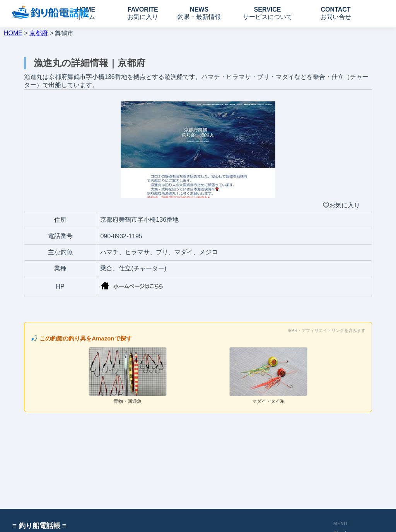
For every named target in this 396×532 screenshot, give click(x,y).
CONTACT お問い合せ (336, 13)
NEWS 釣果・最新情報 (199, 13)
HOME (13, 33)
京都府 (39, 33)
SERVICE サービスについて (268, 13)
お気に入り (341, 205)
